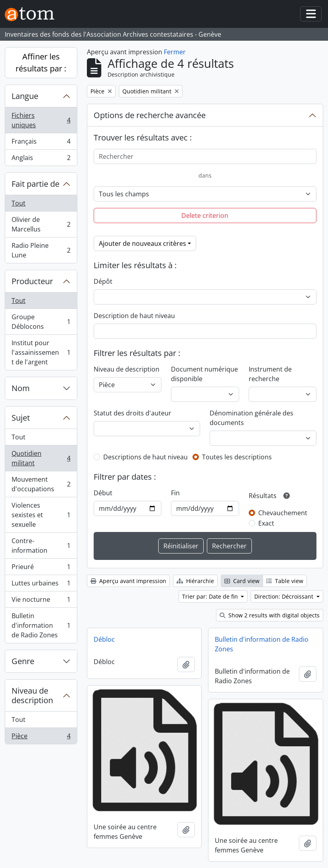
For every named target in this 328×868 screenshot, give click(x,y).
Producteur (32, 281)
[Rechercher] (205, 156)
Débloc (104, 639)
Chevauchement (283, 513)
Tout (19, 203)
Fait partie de (35, 184)
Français (41, 143)
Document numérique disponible (204, 374)
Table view (285, 581)
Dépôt (103, 281)
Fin (175, 493)
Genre (23, 661)
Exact (266, 523)
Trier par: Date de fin (211, 596)
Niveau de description (32, 695)
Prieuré (41, 568)
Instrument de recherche (270, 374)
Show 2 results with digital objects (270, 615)
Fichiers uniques (41, 120)
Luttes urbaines (41, 585)
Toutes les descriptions (237, 457)
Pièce (41, 738)
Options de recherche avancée (150, 115)
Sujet (21, 418)
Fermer (175, 52)
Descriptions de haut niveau (145, 457)
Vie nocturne (41, 601)
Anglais (41, 159)
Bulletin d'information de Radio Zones (41, 625)
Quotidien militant (41, 458)
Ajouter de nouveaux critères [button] (142, 243)
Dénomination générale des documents (251, 418)
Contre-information (41, 546)
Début (103, 493)
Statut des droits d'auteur (133, 413)
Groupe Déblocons (41, 322)
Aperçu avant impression (128, 581)
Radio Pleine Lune (41, 250)
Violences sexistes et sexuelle (41, 515)
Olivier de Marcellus (41, 224)
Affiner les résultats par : (41, 62)
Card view (242, 581)
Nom (21, 388)
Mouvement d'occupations (41, 484)
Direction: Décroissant (285, 596)
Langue (25, 96)
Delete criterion (205, 216)
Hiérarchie (195, 581)
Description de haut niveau (134, 316)
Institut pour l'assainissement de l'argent (41, 352)
